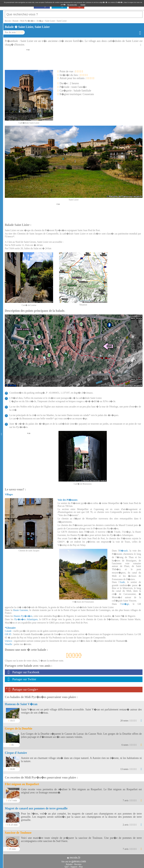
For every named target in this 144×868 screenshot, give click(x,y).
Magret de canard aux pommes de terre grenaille (36, 807)
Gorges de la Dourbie (19, 727)
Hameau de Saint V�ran (21, 703)
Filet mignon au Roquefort (22, 783)
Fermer (83, 5)
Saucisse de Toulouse (18, 831)
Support (74, 865)
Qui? (67, 865)
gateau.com (79, 860)
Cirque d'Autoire (16, 751)
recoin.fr (75, 856)
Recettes (78, 863)
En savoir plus (72, 5)
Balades (69, 863)
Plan (81, 865)
